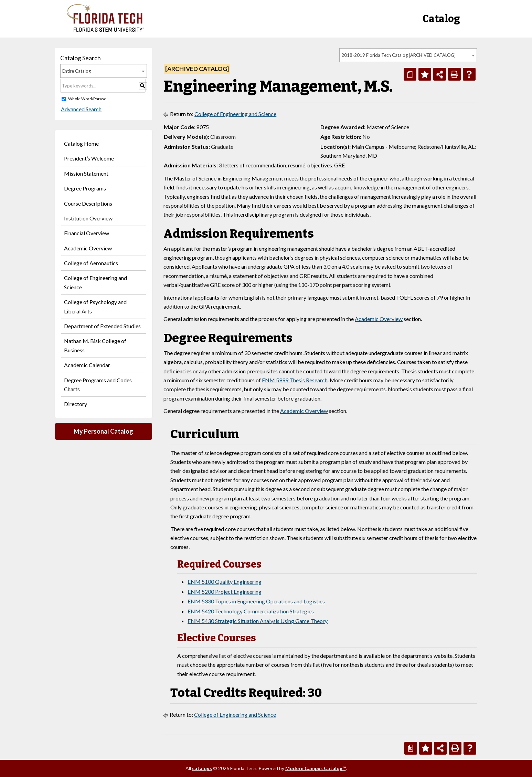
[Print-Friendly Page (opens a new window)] (454, 74)
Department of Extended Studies (102, 326)
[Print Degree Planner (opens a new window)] (410, 74)
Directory (76, 404)
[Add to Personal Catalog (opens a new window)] (425, 74)
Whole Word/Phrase (87, 99)
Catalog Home (81, 143)
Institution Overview (88, 218)
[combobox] (408, 55)
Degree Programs (85, 188)
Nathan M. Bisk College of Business (95, 345)
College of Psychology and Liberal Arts (95, 306)
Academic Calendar (87, 365)
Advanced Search (81, 109)
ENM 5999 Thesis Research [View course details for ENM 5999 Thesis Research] (295, 380)
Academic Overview (88, 248)
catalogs (202, 768)
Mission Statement (86, 173)
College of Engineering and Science (95, 282)
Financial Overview (87, 233)
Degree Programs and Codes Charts (98, 385)
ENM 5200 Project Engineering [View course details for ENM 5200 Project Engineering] (225, 592)
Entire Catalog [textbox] (77, 71)
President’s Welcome (89, 158)
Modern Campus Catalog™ (316, 768)
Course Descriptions (88, 203)
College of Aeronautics (91, 263)
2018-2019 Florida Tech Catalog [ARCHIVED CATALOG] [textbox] (398, 55)
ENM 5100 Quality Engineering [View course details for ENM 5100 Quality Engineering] (225, 582)
